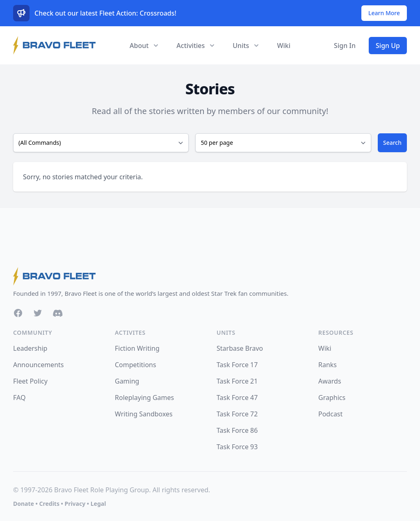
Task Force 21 (237, 381)
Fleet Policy (30, 381)
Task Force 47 (237, 398)
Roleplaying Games (144, 398)
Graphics (332, 398)
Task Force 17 (237, 365)
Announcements (38, 365)
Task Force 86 (237, 430)
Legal (98, 504)
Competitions (136, 365)
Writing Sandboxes (144, 414)
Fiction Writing (137, 348)
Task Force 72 (237, 414)
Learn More (384, 13)
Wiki (284, 46)
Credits (49, 504)
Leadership (30, 348)
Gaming (127, 381)
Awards (330, 381)
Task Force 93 (237, 447)
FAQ (19, 398)
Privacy (75, 504)
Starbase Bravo (240, 348)
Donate (24, 504)
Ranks (328, 365)
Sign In (345, 46)
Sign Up (388, 46)
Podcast (330, 414)
